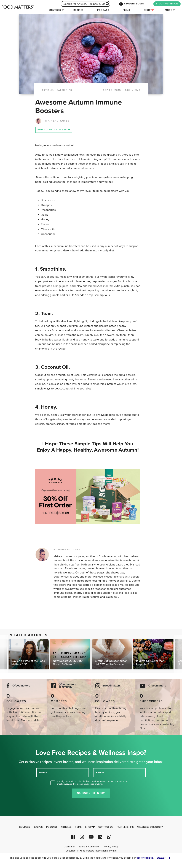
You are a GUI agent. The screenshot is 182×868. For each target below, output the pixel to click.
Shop (149, 10)
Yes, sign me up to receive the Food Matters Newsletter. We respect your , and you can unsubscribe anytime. (92, 783)
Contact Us (106, 827)
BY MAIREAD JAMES (67, 550)
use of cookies (145, 858)
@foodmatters (21, 686)
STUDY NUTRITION (167, 4)
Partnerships (125, 827)
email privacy (63, 784)
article (47, 90)
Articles (66, 827)
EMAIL (100, 773)
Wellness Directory (150, 827)
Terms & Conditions (89, 847)
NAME (43, 773)
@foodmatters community (67, 686)
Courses (55, 10)
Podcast (103, 10)
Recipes (78, 10)
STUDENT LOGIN (131, 4)
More (168, 10)
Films (126, 10)
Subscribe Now (91, 793)
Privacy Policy (111, 847)
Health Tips (63, 90)
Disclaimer (69, 847)
